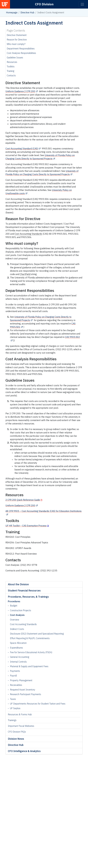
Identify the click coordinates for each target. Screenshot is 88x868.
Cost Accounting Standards (23, 624)
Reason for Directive (17, 40)
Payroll (13, 676)
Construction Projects (21, 610)
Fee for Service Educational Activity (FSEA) (31, 652)
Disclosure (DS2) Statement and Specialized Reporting (37, 634)
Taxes (13, 699)
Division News (16, 739)
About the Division (18, 584)
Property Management (21, 680)
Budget (14, 606)
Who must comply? (16, 44)
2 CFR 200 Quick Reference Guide (23, 500)
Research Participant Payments (26, 694)
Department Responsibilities (21, 49)
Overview (15, 620)
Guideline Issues (15, 58)
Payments (15, 671)
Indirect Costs (17, 629)
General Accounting (20, 657)
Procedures (14, 601)
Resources (12, 62)
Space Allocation (18, 643)
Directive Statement (17, 35)
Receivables (16, 685)
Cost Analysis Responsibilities (21, 53)
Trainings (12, 720)
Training (10, 71)
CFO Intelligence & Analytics (24, 751)
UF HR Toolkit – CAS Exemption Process (26, 526)
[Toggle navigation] (82, 4)
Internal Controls (18, 662)
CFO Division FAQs (17, 732)
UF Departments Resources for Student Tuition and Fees (38, 704)
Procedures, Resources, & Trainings (28, 597)
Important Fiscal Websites (21, 726)
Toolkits (11, 66)
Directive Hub (27, 12)
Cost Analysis (17, 615)
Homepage (12, 12)
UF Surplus (15, 708)
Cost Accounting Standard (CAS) (22, 149)
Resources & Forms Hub (20, 714)
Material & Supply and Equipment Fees (29, 666)
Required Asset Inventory (23, 690)
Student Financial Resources (24, 591)
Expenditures (16, 648)
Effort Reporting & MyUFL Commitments (30, 638)
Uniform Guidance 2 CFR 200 (20, 91)
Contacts (11, 75)
